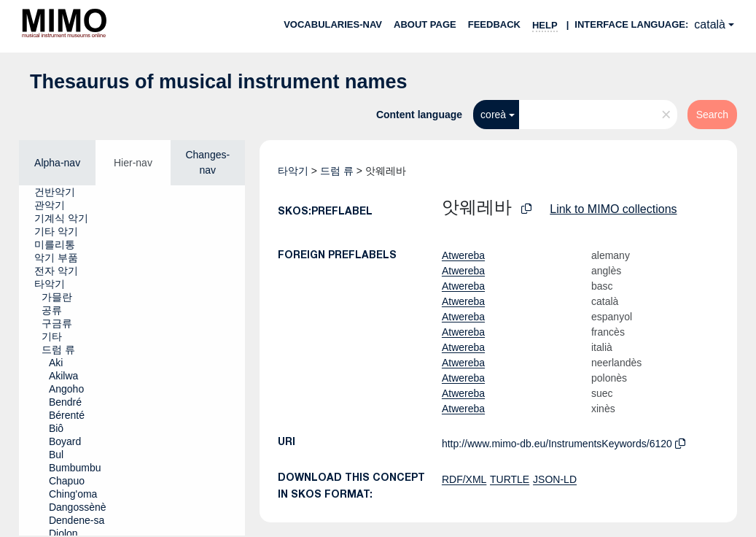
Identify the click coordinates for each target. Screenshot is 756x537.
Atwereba (463, 255)
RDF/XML (464, 479)
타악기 (293, 171)
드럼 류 (337, 171)
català (710, 24)
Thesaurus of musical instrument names (219, 82)
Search (712, 115)
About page (425, 24)
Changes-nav (207, 162)
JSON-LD (555, 479)
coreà (493, 115)
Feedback (494, 24)
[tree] (132, 360)
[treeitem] (61, 192)
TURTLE (510, 479)
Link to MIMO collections (613, 209)
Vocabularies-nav (333, 24)
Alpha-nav (57, 163)
